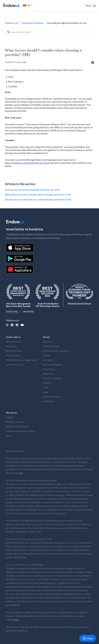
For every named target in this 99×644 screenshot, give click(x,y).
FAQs (9, 436)
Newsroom (48, 374)
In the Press (49, 369)
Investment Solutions (33, 23)
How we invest (13, 342)
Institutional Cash (15, 365)
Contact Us (49, 401)
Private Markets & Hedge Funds (22, 360)
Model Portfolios (14, 351)
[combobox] (50, 32)
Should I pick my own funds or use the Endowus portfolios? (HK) (38, 199)
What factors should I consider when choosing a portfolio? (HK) (38, 195)
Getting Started (51, 346)
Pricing (46, 355)
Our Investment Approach (56, 351)
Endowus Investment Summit (21, 431)
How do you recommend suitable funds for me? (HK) (32, 190)
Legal (45, 392)
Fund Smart (12, 346)
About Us (48, 342)
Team (46, 387)
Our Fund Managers (53, 365)
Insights (10, 417)
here (21, 473)
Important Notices (52, 397)
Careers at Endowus (53, 378)
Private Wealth (13, 355)
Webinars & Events (15, 422)
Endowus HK (12, 23)
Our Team (48, 360)
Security (47, 383)
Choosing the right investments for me (67, 23)
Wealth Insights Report (18, 426)
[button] (28, 5)
